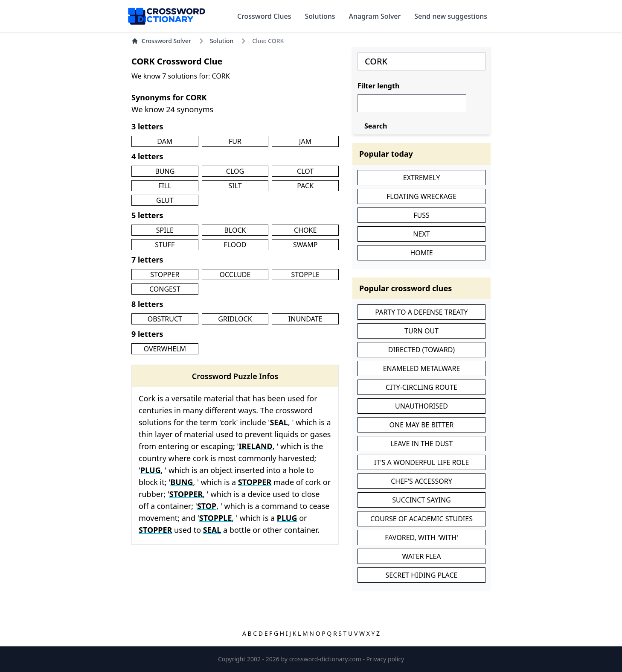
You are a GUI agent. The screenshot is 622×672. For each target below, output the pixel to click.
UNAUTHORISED (421, 406)
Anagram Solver (375, 16)
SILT (235, 186)
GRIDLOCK (235, 319)
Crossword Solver (161, 41)
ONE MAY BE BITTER (422, 425)
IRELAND (256, 446)
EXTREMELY (421, 178)
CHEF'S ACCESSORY (421, 481)
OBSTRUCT (165, 319)
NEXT (421, 234)
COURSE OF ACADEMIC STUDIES (421, 519)
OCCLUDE (235, 275)
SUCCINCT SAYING (421, 500)
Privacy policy (385, 659)
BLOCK (235, 230)
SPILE (165, 230)
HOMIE (421, 253)
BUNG (165, 171)
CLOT (305, 171)
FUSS (421, 215)
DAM (165, 141)
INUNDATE (305, 319)
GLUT (165, 200)
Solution (222, 41)
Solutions (320, 16)
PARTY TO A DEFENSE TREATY (421, 312)
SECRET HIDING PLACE (421, 575)
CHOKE (305, 230)
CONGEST (165, 289)
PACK (305, 186)
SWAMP (305, 245)
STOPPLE (305, 275)
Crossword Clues (264, 16)
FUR (235, 141)
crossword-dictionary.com (326, 659)
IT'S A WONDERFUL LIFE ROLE (422, 462)
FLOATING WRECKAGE (421, 196)
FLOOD (235, 245)
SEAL (279, 422)
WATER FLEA (421, 556)
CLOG (235, 171)
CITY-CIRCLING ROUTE (421, 387)
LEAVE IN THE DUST (421, 444)
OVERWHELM (165, 349)
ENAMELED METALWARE (422, 368)
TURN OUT (421, 331)
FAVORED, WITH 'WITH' (421, 538)
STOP (207, 506)
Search (376, 126)
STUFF (165, 245)
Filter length (378, 86)
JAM (305, 141)
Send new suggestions (451, 16)
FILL (165, 186)
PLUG (151, 470)
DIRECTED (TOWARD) (421, 350)
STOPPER (165, 275)
